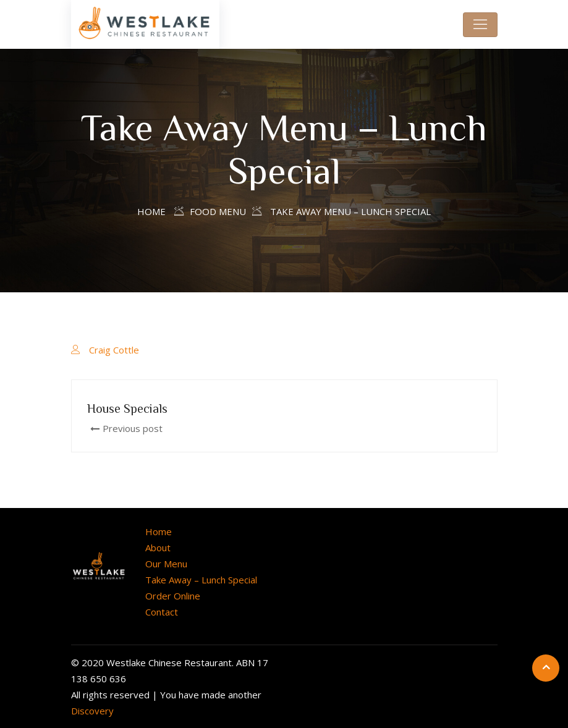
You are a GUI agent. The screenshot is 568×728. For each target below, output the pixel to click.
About (158, 548)
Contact (162, 612)
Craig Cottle (114, 350)
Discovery (92, 711)
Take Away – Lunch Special (201, 580)
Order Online (173, 596)
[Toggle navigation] (480, 25)
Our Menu (166, 564)
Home (151, 211)
